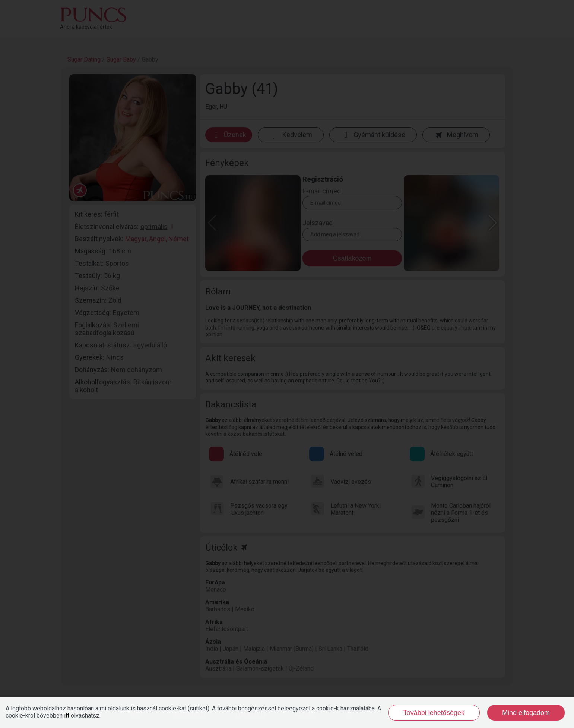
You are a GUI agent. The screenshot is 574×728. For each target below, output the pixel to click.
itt (67, 716)
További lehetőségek (434, 713)
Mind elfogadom (526, 713)
